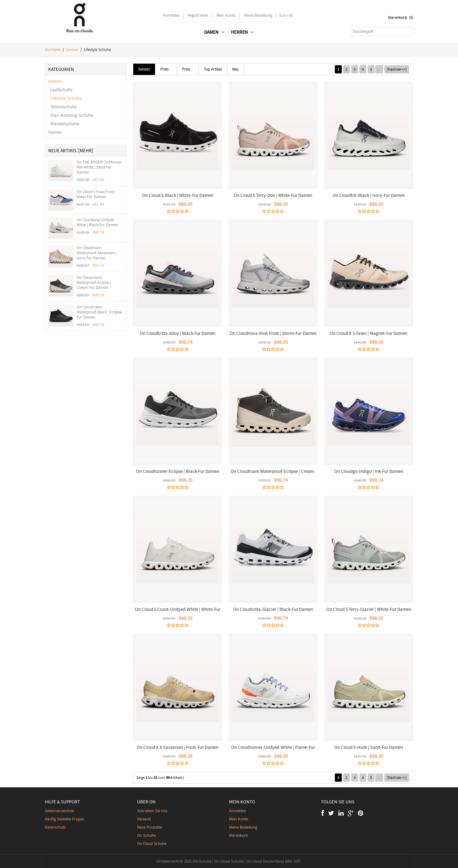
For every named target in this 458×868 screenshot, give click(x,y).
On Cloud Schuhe (152, 844)
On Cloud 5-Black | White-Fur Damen (178, 195)
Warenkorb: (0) (401, 17)
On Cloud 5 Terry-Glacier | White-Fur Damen (369, 609)
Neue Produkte (149, 827)
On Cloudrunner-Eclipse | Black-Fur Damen (178, 471)
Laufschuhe (60, 90)
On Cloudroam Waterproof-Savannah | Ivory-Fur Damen (97, 253)
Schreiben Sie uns (152, 811)
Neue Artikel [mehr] (71, 151)
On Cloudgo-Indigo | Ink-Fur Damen (369, 471)
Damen (72, 50)
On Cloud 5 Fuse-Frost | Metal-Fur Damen (96, 194)
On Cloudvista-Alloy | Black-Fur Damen (178, 333)
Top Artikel (213, 69)
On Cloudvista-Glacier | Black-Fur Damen (273, 609)
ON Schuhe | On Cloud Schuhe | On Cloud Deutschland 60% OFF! (247, 861)
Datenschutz (55, 827)
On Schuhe (146, 835)
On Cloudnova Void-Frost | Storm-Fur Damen (273, 333)
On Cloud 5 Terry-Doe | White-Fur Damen (273, 195)
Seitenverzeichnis (59, 811)
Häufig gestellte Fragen (64, 819)
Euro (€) (286, 15)
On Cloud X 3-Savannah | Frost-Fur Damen (178, 747)
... (379, 69)
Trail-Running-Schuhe (71, 115)
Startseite (53, 50)
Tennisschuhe (62, 107)
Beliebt (144, 69)
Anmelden (171, 15)
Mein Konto (226, 15)
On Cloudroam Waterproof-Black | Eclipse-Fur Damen (100, 312)
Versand (144, 819)
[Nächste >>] (397, 69)
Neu (235, 69)
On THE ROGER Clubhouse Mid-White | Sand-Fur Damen (99, 167)
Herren (55, 132)
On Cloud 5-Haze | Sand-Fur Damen (369, 747)
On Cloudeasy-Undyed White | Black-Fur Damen (97, 222)
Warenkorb (238, 835)
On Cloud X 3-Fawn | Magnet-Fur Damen (369, 333)
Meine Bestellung (258, 15)
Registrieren (198, 15)
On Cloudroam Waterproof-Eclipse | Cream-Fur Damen (94, 283)
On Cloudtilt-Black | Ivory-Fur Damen (369, 195)
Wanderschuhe (64, 124)
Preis (164, 69)
